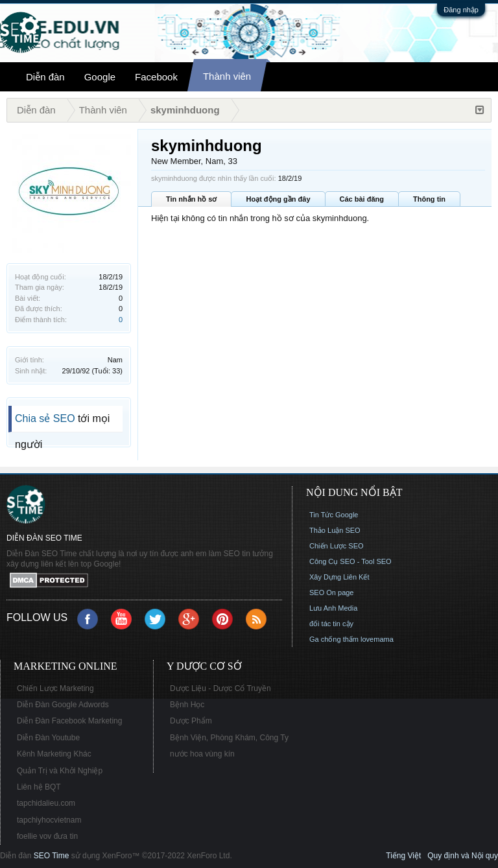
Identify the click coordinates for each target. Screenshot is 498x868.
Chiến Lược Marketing (55, 688)
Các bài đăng (362, 199)
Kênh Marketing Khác (54, 754)
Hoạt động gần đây (278, 199)
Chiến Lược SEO (337, 546)
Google (100, 77)
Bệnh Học (187, 705)
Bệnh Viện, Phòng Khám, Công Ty (229, 738)
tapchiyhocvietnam (49, 820)
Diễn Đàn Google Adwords (63, 705)
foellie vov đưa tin (47, 836)
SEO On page (332, 592)
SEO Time (52, 856)
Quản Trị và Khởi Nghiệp (60, 771)
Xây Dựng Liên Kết (339, 577)
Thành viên (227, 76)
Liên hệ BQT (39, 787)
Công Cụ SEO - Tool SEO (350, 561)
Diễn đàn (45, 77)
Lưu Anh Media (333, 608)
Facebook (156, 77)
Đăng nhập (461, 10)
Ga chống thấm (334, 639)
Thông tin (429, 199)
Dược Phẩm (191, 721)
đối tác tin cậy (331, 624)
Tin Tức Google (334, 515)
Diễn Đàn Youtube (48, 738)
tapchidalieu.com (46, 803)
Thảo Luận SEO (335, 530)
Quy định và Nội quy (463, 856)
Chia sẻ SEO (45, 418)
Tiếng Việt (403, 856)
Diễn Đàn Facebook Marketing (69, 721)
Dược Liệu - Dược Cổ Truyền (220, 688)
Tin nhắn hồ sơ (191, 199)
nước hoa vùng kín (202, 754)
